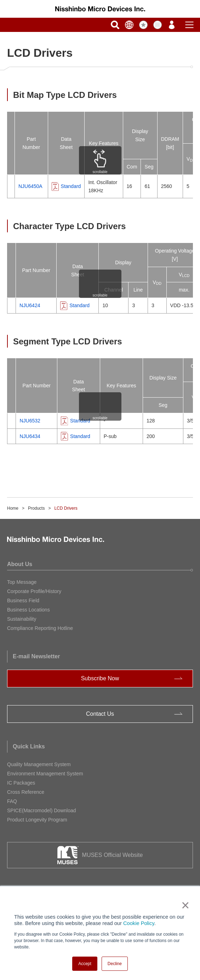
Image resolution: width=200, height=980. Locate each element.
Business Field (23, 600)
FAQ (12, 801)
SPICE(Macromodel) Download (42, 810)
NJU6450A (30, 186)
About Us (20, 564)
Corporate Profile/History (34, 591)
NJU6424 (30, 305)
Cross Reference (26, 792)
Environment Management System (45, 774)
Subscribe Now (100, 678)
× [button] (184, 905)
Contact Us (100, 714)
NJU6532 (30, 421)
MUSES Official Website (113, 855)
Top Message (22, 582)
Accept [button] (85, 964)
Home (13, 508)
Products (36, 508)
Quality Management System (39, 764)
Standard (71, 186)
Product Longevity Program (37, 820)
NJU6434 (30, 436)
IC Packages (21, 783)
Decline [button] (115, 964)
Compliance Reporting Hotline (40, 628)
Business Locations (28, 610)
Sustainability (22, 619)
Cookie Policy (139, 923)
